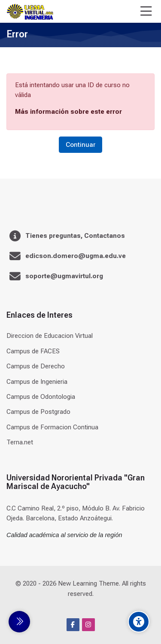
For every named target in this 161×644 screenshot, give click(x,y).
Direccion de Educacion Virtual (50, 336)
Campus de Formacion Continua (52, 427)
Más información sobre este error (68, 112)
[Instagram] (88, 625)
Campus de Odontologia (41, 397)
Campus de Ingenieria (37, 382)
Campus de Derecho (36, 366)
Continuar (80, 145)
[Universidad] (30, 12)
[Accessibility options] (139, 622)
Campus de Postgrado (38, 412)
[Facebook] (73, 625)
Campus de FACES (33, 351)
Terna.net (20, 442)
